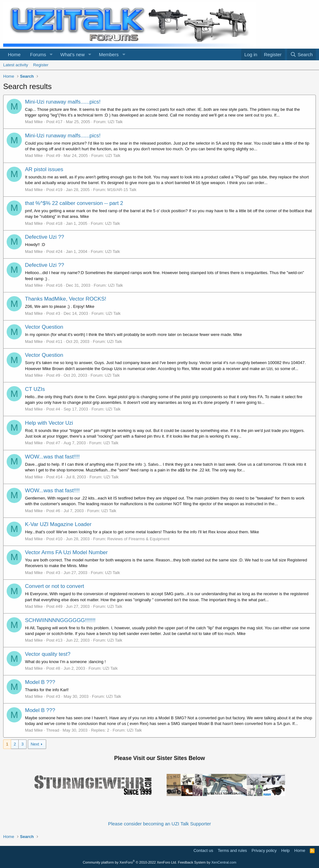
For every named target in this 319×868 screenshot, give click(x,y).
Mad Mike (34, 122)
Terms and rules (232, 850)
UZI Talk (115, 122)
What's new (73, 54)
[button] (51, 54)
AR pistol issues (44, 169)
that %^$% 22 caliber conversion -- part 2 (74, 203)
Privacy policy (264, 850)
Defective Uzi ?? (45, 237)
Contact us (203, 850)
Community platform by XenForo (130, 862)
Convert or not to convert (55, 586)
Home (14, 54)
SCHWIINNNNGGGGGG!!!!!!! (60, 620)
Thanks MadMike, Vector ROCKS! (66, 299)
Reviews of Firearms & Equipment (138, 539)
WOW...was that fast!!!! (52, 457)
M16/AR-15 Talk (122, 190)
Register (41, 65)
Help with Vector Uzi (49, 423)
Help (286, 850)
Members (109, 54)
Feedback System (192, 862)
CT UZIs (35, 389)
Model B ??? (40, 682)
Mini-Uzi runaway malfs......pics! (63, 102)
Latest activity (16, 65)
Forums (38, 54)
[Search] (301, 54)
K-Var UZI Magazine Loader (58, 524)
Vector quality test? (48, 654)
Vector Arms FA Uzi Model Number (66, 552)
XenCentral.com (224, 862)
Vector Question (44, 327)
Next (35, 744)
